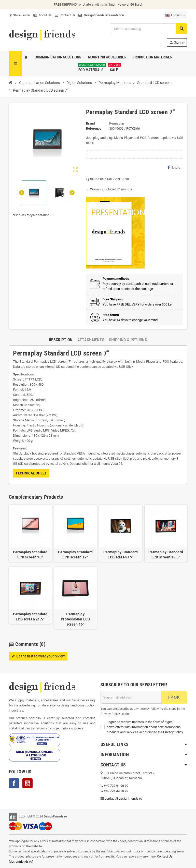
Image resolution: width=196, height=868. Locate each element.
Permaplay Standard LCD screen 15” (121, 555)
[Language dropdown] (175, 15)
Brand (90, 123)
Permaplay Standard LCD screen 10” (30, 555)
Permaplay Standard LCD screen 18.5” (166, 555)
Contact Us (65, 15)
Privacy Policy (173, 732)
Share (174, 167)
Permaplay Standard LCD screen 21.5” (30, 617)
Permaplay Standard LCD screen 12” (75, 555)
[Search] (148, 29)
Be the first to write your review (38, 656)
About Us (43, 15)
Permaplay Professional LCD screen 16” (75, 619)
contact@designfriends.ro (123, 798)
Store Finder (20, 15)
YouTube (27, 783)
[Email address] (131, 697)
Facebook (14, 783)
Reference (94, 129)
